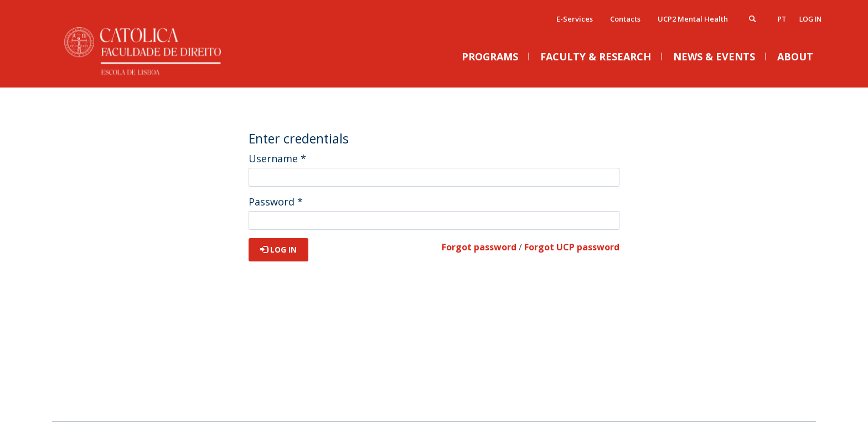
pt (782, 19)
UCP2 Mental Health (693, 19)
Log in (810, 19)
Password (276, 202)
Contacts (625, 19)
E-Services (575, 19)
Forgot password (479, 247)
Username (277, 158)
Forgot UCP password (572, 247)
